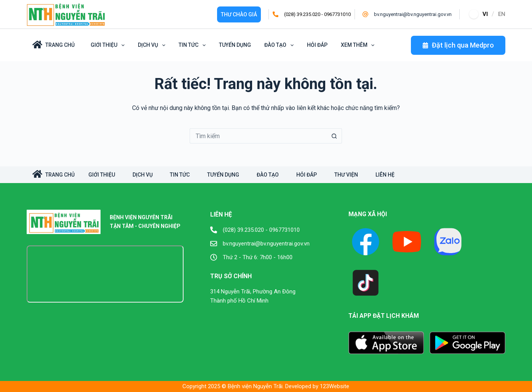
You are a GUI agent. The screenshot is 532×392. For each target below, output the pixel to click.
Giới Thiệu (109, 45)
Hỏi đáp (317, 45)
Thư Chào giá (239, 14)
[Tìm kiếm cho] (258, 136)
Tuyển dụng (235, 45)
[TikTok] (366, 283)
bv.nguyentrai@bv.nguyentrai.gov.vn (413, 14)
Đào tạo (280, 45)
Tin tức (193, 45)
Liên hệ (397, 175)
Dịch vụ (153, 45)
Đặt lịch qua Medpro (458, 45)
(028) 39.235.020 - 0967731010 (317, 14)
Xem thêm (359, 45)
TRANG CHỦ (54, 174)
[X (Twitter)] (448, 242)
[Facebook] (366, 242)
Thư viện (356, 175)
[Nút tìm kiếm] (334, 136)
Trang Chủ (54, 45)
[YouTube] (407, 242)
